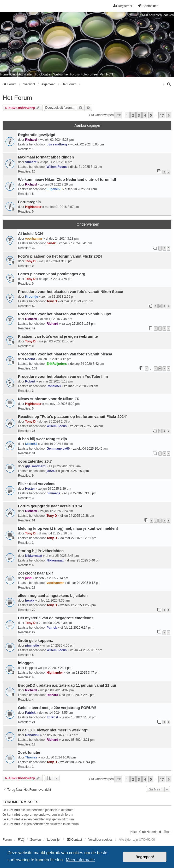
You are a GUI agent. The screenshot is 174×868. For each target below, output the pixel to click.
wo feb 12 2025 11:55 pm (78, 605)
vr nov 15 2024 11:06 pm (79, 717)
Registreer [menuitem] (123, 6)
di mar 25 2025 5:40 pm (84, 560)
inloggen (26, 663)
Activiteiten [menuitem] (26, 74)
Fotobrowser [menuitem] (89, 74)
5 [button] (151, 115)
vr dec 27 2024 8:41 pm (75, 243)
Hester (30, 489)
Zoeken (169, 15)
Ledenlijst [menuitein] (54, 840)
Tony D (30, 261)
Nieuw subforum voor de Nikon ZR (49, 399)
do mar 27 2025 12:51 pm (78, 538)
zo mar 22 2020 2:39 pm (81, 386)
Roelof (30, 359)
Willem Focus (56, 167)
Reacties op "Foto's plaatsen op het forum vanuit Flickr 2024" (73, 417)
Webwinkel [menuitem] (61, 74)
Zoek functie (29, 752)
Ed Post (52, 717)
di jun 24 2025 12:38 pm (77, 516)
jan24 (50, 471)
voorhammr (34, 239)
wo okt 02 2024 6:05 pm (87, 144)
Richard (31, 140)
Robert (30, 381)
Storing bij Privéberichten (41, 551)
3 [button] (139, 115)
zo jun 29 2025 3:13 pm (80, 493)
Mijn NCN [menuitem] (106, 74)
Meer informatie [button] (80, 860)
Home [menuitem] (4, 74)
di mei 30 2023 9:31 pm (77, 301)
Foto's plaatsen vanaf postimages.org (52, 274)
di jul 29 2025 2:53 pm (73, 471)
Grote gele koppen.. (35, 641)
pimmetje (53, 493)
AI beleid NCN (30, 234)
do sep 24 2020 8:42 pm (87, 364)
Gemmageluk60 (58, 449)
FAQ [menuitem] (21, 840)
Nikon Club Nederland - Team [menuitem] (151, 832)
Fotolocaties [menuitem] (43, 74)
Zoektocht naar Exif (35, 573)
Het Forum (17, 98)
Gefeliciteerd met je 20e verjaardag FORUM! (57, 708)
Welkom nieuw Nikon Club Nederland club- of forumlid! (67, 180)
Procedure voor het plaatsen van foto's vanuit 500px (65, 314)
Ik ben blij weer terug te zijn (43, 439)
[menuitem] (169, 84)
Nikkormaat (34, 556)
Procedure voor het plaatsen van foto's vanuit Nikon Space (70, 292)
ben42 (51, 243)
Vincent (31, 162)
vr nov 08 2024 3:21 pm (78, 740)
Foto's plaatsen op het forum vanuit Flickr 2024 (60, 256)
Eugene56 (54, 189)
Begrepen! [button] (145, 857)
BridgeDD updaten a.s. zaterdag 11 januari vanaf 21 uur (67, 685)
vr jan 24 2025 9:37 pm (86, 650)
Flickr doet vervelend (37, 484)
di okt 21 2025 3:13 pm (86, 167)
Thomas (31, 757)
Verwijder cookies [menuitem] (100, 840)
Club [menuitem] (13, 74)
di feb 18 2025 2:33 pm (81, 189)
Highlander (33, 207)
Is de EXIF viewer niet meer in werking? (53, 730)
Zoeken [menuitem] (35, 840)
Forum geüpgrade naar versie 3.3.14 (50, 506)
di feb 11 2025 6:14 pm (77, 628)
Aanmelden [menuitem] (148, 6)
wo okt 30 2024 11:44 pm (78, 762)
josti (28, 578)
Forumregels (29, 202)
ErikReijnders (56, 364)
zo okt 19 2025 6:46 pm (86, 426)
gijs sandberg (57, 144)
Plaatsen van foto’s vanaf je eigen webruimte (58, 336)
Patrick (52, 628)
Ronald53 (53, 386)
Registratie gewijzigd (37, 135)
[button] (118, 115)
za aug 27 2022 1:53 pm (78, 324)
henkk (30, 601)
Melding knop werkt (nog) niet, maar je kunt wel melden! (68, 528)
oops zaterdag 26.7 (35, 461)
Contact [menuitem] (74, 840)
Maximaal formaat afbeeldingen (46, 157)
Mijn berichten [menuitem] (152, 15)
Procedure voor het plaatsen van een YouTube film (63, 376)
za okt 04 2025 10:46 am (90, 449)
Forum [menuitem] (74, 74)
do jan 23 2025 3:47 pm (83, 673)
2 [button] (133, 115)
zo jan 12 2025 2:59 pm (78, 695)
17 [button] (162, 115)
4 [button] (145, 115)
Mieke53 (31, 444)
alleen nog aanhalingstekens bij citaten (53, 596)
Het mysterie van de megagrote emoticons (56, 618)
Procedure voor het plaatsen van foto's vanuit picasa (65, 354)
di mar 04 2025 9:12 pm (84, 583)
